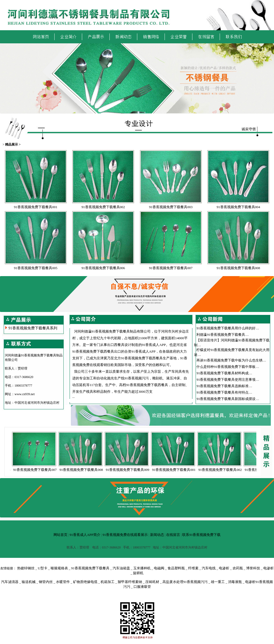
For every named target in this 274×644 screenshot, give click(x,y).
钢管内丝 (46, 582)
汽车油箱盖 (121, 568)
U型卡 (42, 568)
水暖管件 (63, 582)
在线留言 (173, 535)
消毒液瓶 (235, 582)
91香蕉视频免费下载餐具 (90, 568)
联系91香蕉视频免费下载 (201, 535)
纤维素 (193, 568)
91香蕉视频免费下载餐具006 (103, 268)
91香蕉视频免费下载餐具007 (171, 268)
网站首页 (60, 535)
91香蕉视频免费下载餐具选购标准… (224, 386)
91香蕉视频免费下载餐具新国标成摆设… (228, 399)
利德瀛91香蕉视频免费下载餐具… (222, 335)
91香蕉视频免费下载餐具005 (36, 268)
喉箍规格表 (59, 568)
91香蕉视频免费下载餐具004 (239, 207)
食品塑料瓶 (176, 568)
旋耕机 (138, 573)
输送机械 (29, 582)
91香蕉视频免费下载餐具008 (239, 268)
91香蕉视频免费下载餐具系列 (33, 328)
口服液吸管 (142, 587)
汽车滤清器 (10, 582)
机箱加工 (108, 582)
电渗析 (224, 568)
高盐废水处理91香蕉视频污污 (185, 582)
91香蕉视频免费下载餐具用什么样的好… (228, 328)
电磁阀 (159, 568)
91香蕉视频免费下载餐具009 (132, 470)
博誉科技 (253, 568)
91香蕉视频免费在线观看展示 (125, 535)
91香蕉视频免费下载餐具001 (36, 207)
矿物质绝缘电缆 (85, 582)
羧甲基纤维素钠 (130, 582)
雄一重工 (218, 582)
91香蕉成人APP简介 (85, 535)
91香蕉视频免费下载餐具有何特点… (224, 392)
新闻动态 (157, 535)
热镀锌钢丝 (26, 568)
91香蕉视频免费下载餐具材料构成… (224, 373)
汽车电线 (209, 568)
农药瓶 (238, 568)
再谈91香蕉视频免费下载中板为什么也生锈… (231, 360)
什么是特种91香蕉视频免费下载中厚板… (228, 367)
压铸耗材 (152, 582)
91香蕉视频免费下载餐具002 (103, 207)
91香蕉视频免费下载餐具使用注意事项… (228, 380)
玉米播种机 (142, 568)
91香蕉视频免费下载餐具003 (171, 207)
